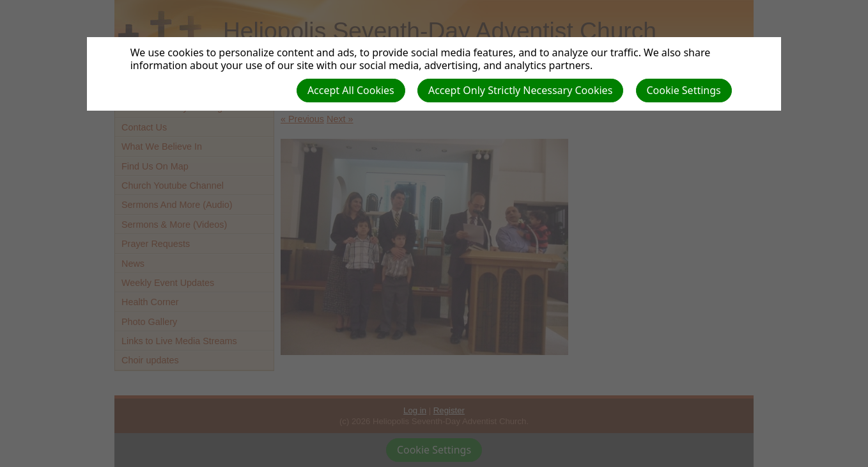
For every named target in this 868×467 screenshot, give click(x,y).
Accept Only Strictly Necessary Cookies (520, 90)
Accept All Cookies (351, 90)
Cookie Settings (684, 90)
